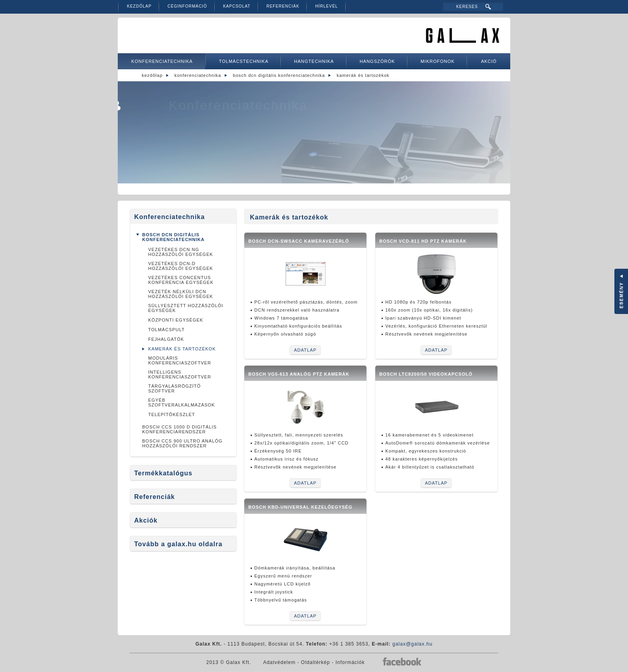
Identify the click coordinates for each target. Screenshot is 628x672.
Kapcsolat (237, 6)
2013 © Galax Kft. (229, 662)
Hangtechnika (314, 61)
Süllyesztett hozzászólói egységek (186, 308)
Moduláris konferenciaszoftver (180, 360)
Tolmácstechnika (244, 61)
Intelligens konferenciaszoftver (180, 374)
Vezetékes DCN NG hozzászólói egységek (181, 252)
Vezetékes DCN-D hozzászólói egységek (181, 266)
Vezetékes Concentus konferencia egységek (181, 280)
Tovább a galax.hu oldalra (178, 544)
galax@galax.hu (413, 644)
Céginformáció (187, 6)
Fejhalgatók (166, 339)
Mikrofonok (438, 61)
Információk (350, 662)
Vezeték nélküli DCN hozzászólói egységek (181, 294)
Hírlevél (326, 6)
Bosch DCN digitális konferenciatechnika (279, 75)
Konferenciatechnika (162, 61)
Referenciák (283, 6)
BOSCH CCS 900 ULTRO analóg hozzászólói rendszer (182, 443)
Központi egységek (176, 320)
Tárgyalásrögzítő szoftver (174, 388)
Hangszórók (377, 61)
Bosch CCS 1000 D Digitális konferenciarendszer (179, 429)
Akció (489, 61)
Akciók (146, 520)
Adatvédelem (279, 662)
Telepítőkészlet (172, 414)
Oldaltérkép (316, 662)
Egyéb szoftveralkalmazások (182, 402)
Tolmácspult (166, 330)
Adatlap (305, 350)
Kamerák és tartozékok (363, 75)
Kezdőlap (139, 6)
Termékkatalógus (163, 473)
